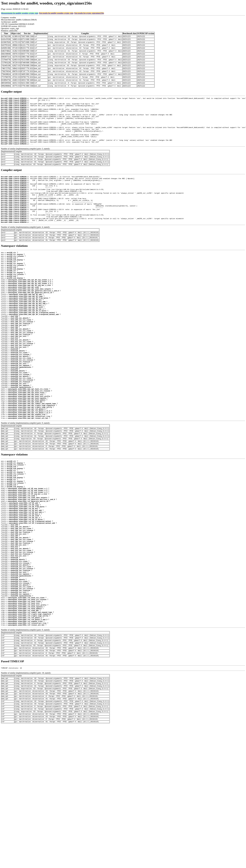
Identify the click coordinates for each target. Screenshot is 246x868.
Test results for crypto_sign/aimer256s (89, 13)
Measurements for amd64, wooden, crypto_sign (20, 13)
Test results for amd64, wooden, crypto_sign (56, 13)
